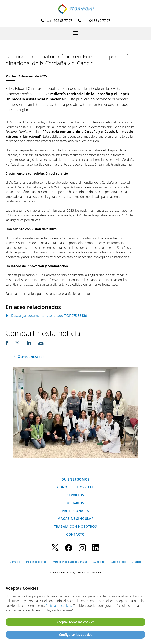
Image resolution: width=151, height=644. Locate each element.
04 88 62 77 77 (100, 21)
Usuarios (75, 503)
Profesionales (75, 511)
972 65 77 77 (63, 21)
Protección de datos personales (70, 562)
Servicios (75, 495)
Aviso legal (99, 562)
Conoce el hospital (75, 487)
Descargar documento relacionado (49, 316)
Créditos (137, 562)
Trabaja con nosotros (76, 526)
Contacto (75, 534)
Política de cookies (36, 562)
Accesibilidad (118, 562)
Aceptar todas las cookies (75, 622)
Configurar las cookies (76, 635)
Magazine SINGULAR (75, 519)
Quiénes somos (75, 479)
